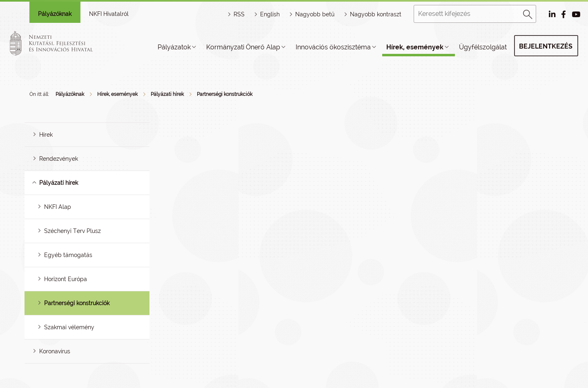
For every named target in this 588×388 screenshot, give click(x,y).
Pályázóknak (55, 14)
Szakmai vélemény (69, 327)
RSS (239, 14)
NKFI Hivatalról (109, 14)
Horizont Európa (66, 279)
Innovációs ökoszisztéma (333, 47)
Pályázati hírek (167, 94)
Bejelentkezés (546, 46)
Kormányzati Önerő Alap (243, 47)
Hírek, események (415, 47)
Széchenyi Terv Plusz (72, 231)
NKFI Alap (58, 207)
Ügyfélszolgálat (483, 47)
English (270, 14)
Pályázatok (174, 47)
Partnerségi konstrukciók (225, 94)
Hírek (46, 135)
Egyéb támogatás (68, 255)
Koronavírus (55, 351)
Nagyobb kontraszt (376, 14)
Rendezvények (59, 159)
